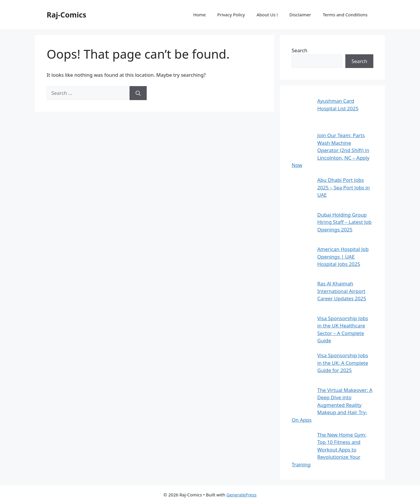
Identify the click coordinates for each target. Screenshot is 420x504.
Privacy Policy (231, 15)
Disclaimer (300, 15)
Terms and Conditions (345, 15)
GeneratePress (241, 495)
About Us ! (267, 15)
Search (300, 50)
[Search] (138, 93)
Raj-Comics (66, 15)
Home (199, 15)
